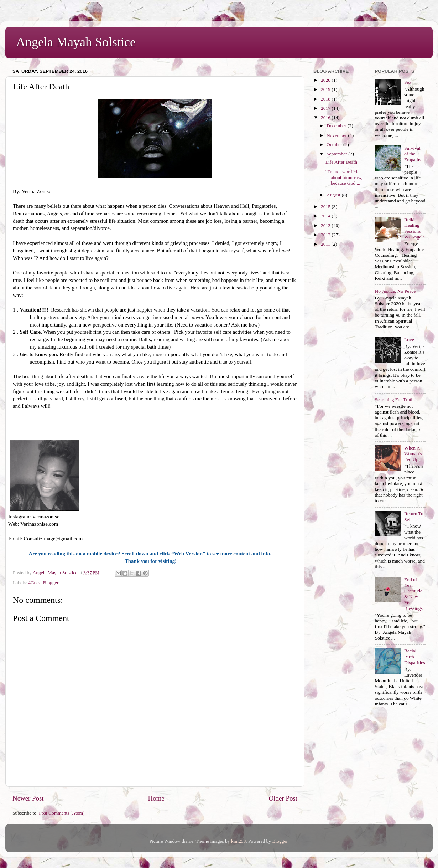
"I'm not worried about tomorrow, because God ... (344, 177)
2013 (326, 225)
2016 (326, 117)
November (337, 135)
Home (156, 798)
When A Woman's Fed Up (413, 454)
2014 (326, 216)
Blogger (280, 841)
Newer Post (28, 798)
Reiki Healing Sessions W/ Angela (414, 228)
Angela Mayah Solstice (76, 42)
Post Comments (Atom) (62, 813)
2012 (326, 235)
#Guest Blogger (43, 583)
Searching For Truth (394, 399)
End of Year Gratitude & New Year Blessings (413, 594)
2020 (326, 80)
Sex (408, 82)
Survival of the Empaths (413, 154)
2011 (326, 244)
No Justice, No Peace (395, 291)
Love (409, 340)
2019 (326, 89)
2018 (326, 99)
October (335, 145)
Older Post (283, 798)
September (337, 154)
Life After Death (341, 162)
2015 (326, 207)
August (334, 195)
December (337, 126)
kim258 (238, 841)
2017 (326, 108)
